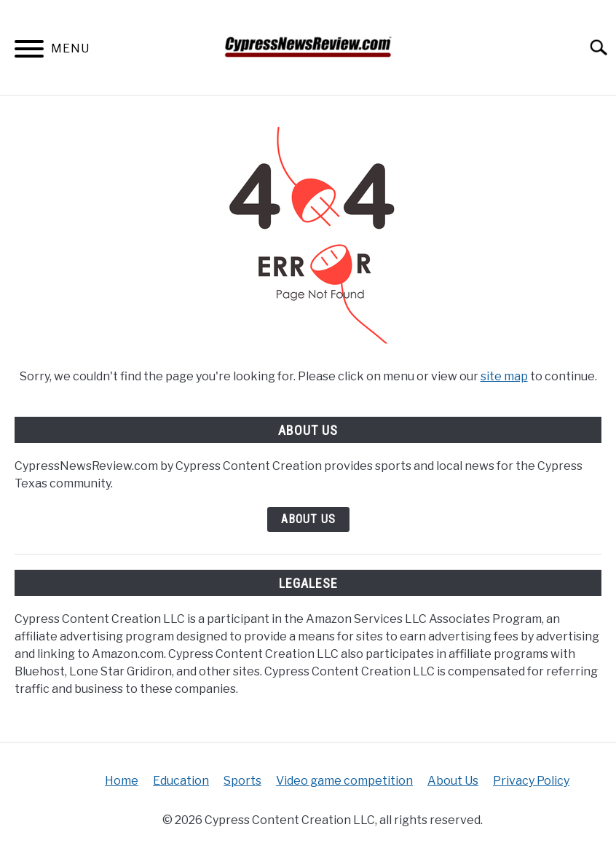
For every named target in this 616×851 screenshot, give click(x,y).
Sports (242, 781)
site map (504, 376)
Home (122, 781)
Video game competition (344, 781)
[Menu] (29, 51)
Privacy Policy (531, 781)
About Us (308, 519)
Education (181, 781)
